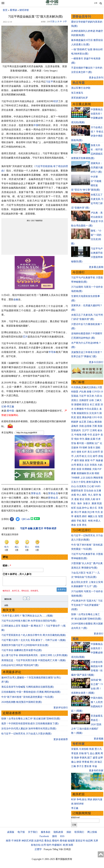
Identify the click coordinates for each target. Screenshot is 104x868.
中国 (36, 125)
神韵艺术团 (28, 841)
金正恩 (83, 422)
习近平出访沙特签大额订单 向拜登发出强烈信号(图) (29, 622)
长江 (92, 405)
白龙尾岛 (81, 486)
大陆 (95, 469)
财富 (87, 460)
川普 (100, 387)
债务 (79, 452)
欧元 (84, 456)
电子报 (21, 832)
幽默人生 (93, 516)
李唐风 (83, 758)
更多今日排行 (96, 362)
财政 (82, 460)
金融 (16, 299)
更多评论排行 (61, 709)
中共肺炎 (76, 387)
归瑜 (81, 753)
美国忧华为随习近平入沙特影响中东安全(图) (25, 647)
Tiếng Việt (58, 849)
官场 (74, 443)
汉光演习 (94, 413)
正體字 (38, 849)
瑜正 (100, 762)
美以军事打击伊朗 (81, 88)
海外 (80, 503)
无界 (96, 841)
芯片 (25, 337)
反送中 (96, 435)
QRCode (26, 519)
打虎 (98, 439)
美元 (90, 452)
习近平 (49, 82)
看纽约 (56, 841)
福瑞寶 (71, 841)
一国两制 (89, 443)
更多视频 (99, 739)
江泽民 (93, 430)
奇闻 (90, 521)
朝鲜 (85, 448)
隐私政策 (58, 832)
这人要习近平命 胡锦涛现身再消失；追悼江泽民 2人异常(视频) (34, 657)
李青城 (86, 762)
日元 (90, 456)
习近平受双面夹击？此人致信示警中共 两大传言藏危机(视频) (34, 637)
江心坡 (90, 486)
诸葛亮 (78, 516)
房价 (74, 469)
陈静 (77, 758)
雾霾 (74, 473)
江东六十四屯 (78, 482)
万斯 (95, 426)
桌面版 (11, 832)
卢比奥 (83, 392)
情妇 (77, 439)
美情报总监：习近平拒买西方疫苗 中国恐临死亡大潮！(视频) (34, 662)
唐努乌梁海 (92, 482)
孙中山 (86, 508)
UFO (95, 417)
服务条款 (46, 832)
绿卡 (98, 499)
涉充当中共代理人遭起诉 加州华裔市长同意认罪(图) (29, 730)
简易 (91, 749)
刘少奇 (91, 512)
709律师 (75, 478)
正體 (96, 3)
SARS (98, 486)
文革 (79, 525)
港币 (95, 456)
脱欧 (98, 448)
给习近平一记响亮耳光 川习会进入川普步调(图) (26, 735)
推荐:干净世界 (13, 841)
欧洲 (65, 845)
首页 (5, 10)
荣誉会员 (36, 493)
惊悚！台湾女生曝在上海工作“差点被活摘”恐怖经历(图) (31, 720)
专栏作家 (79, 744)
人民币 (78, 456)
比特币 (96, 452)
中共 (100, 417)
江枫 (74, 766)
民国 (99, 503)
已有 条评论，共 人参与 (17, 574)
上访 (83, 478)
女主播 (98, 491)
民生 (74, 503)
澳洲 (94, 503)
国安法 (86, 405)
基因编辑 (81, 473)
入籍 (93, 499)
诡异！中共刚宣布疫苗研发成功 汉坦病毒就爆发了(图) (30, 725)
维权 (97, 473)
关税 (81, 426)
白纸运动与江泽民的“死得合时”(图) (20, 667)
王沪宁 (86, 430)
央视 (74, 495)
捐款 (69, 832)
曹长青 (88, 766)
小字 (65, 22)
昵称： (7, 566)
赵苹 (101, 758)
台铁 (91, 400)
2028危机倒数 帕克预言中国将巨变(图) (22, 704)
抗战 (79, 508)
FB (80, 448)
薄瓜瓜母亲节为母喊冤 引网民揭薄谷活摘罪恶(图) (28, 688)
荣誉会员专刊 (82, 17)
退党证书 (80, 841)
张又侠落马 (77, 93)
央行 (74, 452)
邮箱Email (75, 817)
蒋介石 (94, 508)
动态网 (89, 841)
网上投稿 (92, 832)
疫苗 (97, 405)
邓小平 (78, 512)
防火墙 (90, 473)
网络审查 (98, 478)
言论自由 (89, 491)
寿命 (74, 525)
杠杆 (84, 452)
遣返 (77, 499)
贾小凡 (98, 749)
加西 (71, 845)
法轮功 (89, 478)
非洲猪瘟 (87, 469)
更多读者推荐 (61, 741)
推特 (55, 836)
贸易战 (75, 396)
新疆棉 (78, 405)
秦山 (74, 762)
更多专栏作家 (96, 771)
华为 (82, 439)
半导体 (52, 352)
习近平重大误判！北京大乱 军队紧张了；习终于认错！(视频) (34, 642)
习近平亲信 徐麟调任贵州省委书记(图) (22, 652)
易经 (85, 516)
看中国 (10, 411)
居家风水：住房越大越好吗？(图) (97, 168)
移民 (84, 495)
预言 (85, 521)
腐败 (87, 439)
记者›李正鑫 (8, 407)
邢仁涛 (93, 762)
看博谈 (13, 10)
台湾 (74, 465)
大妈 (100, 465)
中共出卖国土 (91, 409)
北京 (87, 465)
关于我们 (33, 832)
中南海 (78, 435)
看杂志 (48, 841)
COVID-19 (98, 392)
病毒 (89, 392)
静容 (79, 762)
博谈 (90, 799)
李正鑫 (75, 808)
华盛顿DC (57, 845)
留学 (96, 495)
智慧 (101, 516)
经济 (56, 101)
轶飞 (87, 753)
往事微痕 (79, 409)
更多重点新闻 (96, 267)
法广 (97, 443)
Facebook (44, 836)
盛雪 (95, 758)
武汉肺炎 (91, 387)
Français (48, 849)
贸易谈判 (76, 430)
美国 (100, 426)
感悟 (74, 521)
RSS (62, 836)
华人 (79, 495)
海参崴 (99, 460)
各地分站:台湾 (38, 845)
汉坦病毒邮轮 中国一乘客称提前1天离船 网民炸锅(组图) (31, 693)
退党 (79, 417)
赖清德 (98, 422)
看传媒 (63, 841)
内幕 (84, 435)
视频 (76, 639)
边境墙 (88, 426)
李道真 (75, 753)
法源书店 (39, 841)
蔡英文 (80, 465)
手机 (79, 521)
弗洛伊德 (87, 417)
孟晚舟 (75, 426)
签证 (82, 499)
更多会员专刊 (96, 78)
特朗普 (75, 392)
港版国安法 (83, 413)
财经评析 (24, 10)
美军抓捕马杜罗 (80, 98)
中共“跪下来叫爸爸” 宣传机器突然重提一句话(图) (27, 699)
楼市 (77, 460)
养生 (84, 525)
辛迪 (95, 766)
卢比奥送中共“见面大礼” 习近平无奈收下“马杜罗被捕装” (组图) (87, 605)
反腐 (93, 439)
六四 (97, 396)
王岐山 (90, 422)
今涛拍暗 (84, 749)
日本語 (67, 849)
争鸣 (79, 799)
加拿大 (91, 448)
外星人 (97, 521)
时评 (74, 799)
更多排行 (99, 634)
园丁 (90, 758)
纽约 (49, 845)
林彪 (84, 512)
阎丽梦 (75, 422)
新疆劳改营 (77, 491)
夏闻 (97, 753)
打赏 (52, 22)
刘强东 (93, 465)
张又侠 (90, 396)
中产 (93, 460)
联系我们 (79, 832)
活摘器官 (84, 400)
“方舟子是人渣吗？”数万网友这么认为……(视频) (27, 617)
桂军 (74, 508)
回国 (87, 499)
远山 (92, 753)
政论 (84, 799)
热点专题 (79, 83)
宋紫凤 (75, 749)
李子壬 (80, 766)
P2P (99, 469)
